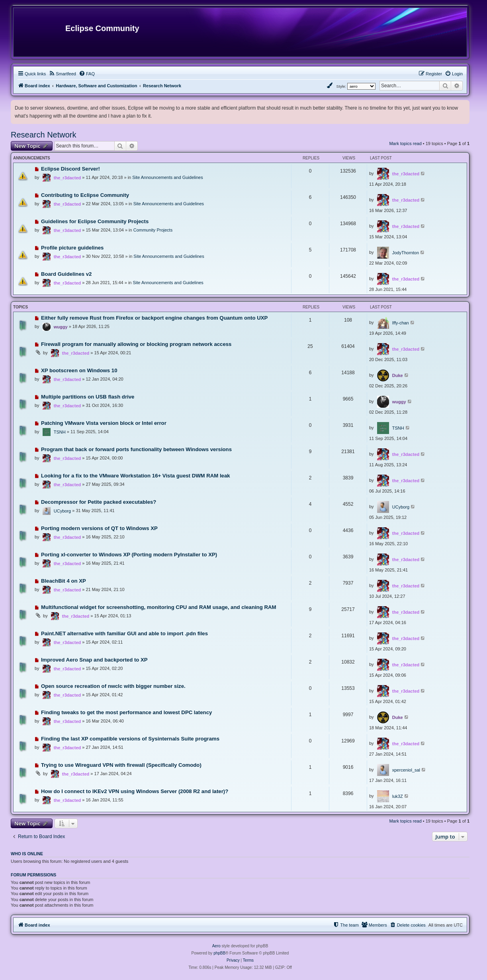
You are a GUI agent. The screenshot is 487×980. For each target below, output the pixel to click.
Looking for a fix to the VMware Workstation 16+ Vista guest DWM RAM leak (136, 476)
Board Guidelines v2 (66, 274)
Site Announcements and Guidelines (167, 177)
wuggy (61, 327)
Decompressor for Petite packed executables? (99, 502)
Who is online (27, 854)
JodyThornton (406, 253)
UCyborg (62, 511)
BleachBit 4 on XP (64, 581)
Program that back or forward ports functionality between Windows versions (136, 449)
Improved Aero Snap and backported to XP (94, 660)
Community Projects (153, 230)
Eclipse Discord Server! (70, 169)
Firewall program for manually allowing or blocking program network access (136, 344)
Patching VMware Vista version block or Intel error (104, 423)
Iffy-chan (401, 323)
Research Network (44, 135)
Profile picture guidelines (72, 248)
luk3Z (398, 796)
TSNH (60, 432)
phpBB (219, 953)
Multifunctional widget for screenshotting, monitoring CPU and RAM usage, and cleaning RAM (159, 607)
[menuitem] (62, 74)
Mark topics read (405, 143)
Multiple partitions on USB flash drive (88, 397)
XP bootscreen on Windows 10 (79, 370)
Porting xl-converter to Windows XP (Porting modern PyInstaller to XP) (129, 555)
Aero (216, 946)
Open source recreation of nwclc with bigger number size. (113, 686)
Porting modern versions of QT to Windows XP (99, 528)
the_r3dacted (67, 178)
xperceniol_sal (406, 770)
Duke (398, 375)
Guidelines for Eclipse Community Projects (95, 221)
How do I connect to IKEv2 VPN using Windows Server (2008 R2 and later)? (135, 791)
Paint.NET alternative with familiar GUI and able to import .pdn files (124, 633)
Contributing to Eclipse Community (85, 195)
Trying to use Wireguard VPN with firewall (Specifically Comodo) (121, 765)
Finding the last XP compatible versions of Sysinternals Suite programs (130, 739)
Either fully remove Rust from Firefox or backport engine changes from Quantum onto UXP (154, 318)
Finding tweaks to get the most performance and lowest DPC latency (126, 712)
